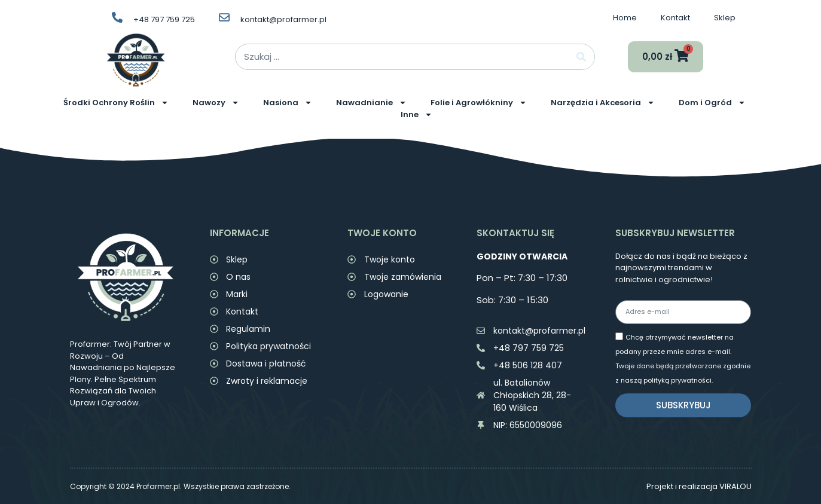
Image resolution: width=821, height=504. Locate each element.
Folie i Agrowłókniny (479, 103)
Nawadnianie (371, 103)
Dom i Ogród (712, 103)
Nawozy (216, 103)
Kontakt (675, 18)
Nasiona (288, 103)
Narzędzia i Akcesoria (603, 103)
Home (625, 18)
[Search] (581, 57)
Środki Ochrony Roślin (116, 103)
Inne (416, 115)
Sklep (725, 18)
